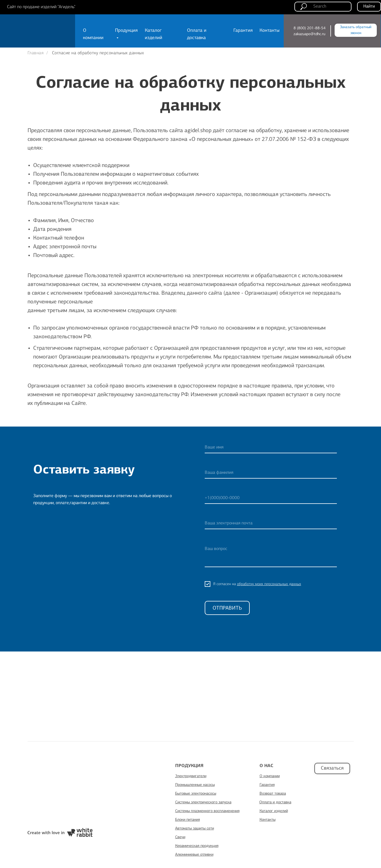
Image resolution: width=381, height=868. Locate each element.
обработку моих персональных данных (269, 584)
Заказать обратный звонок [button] (356, 30)
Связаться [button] (332, 768)
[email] (271, 524)
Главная (36, 53)
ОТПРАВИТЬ (227, 608)
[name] (271, 448)
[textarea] (271, 555)
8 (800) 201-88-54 (310, 28)
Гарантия (243, 31)
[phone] (271, 498)
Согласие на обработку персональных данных (98, 53)
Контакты (270, 31)
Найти (369, 6)
